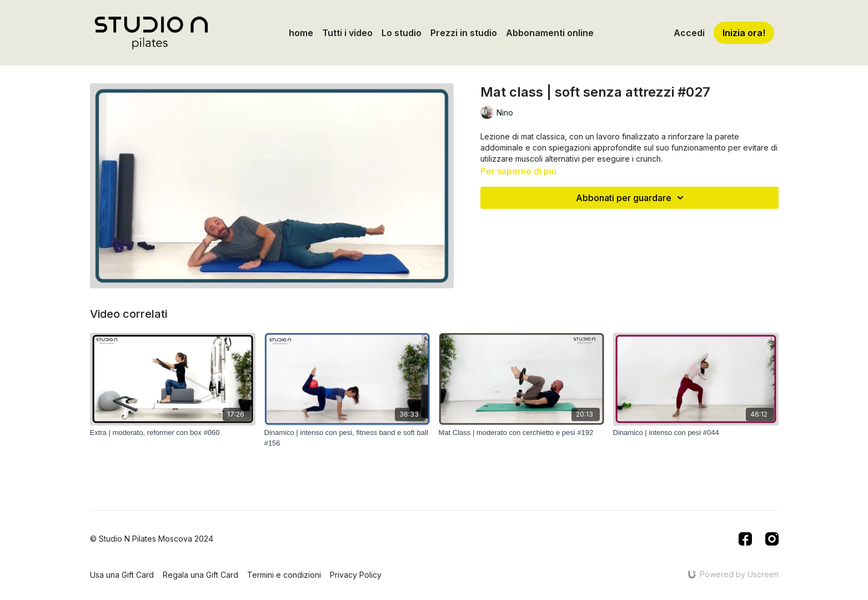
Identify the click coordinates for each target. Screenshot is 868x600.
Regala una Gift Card (200, 575)
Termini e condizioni (284, 575)
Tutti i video (347, 33)
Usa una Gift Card (122, 575)
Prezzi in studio (464, 33)
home (301, 33)
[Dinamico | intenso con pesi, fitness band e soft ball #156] (347, 438)
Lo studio (402, 33)
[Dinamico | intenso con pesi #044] (696, 433)
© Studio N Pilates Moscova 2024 (152, 539)
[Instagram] (772, 539)
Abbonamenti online (550, 33)
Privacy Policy (356, 575)
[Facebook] (745, 539)
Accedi (689, 33)
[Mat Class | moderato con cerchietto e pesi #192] (521, 433)
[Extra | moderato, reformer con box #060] (173, 433)
